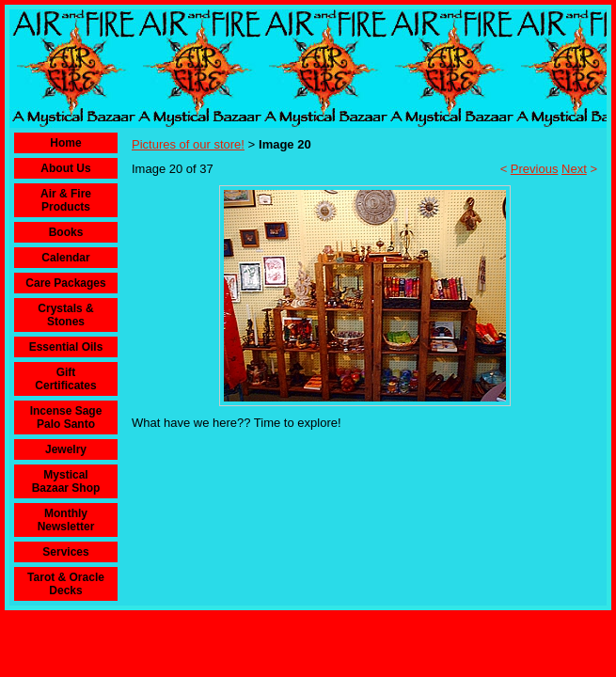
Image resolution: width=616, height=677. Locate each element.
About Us (65, 168)
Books (66, 232)
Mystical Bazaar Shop (66, 481)
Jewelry (66, 449)
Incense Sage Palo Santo (66, 417)
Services (65, 552)
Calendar (65, 258)
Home (65, 143)
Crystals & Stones (65, 315)
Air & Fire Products (66, 200)
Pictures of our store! (188, 144)
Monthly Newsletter (66, 520)
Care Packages (65, 283)
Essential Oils (66, 347)
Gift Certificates (65, 379)
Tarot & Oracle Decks (66, 584)
